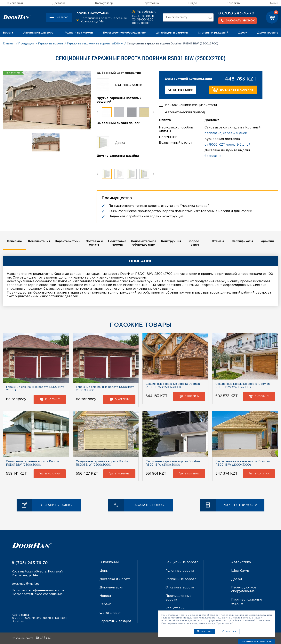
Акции (274, 3)
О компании (15, 3)
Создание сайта (32, 639)
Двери (243, 33)
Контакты (233, 3)
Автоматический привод (185, 112)
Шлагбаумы (241, 571)
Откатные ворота (180, 588)
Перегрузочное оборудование (124, 33)
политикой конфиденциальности (182, 621)
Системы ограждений (213, 33)
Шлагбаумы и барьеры (172, 33)
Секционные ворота (182, 563)
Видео (193, 3)
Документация (111, 588)
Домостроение (268, 33)
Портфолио (151, 3)
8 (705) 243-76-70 (236, 13)
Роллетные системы (79, 33)
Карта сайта (20, 615)
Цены (104, 571)
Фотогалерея (110, 613)
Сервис (105, 605)
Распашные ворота (181, 580)
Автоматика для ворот (39, 33)
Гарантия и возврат (116, 622)
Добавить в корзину (233, 90)
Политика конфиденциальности (38, 591)
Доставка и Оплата (115, 580)
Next (153, 112)
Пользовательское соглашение (37, 595)
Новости (106, 596)
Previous (97, 112)
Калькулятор (104, 3)
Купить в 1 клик (181, 90)
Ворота (8, 33)
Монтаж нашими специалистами (191, 104)
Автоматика (241, 563)
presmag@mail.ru (25, 585)
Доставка (59, 3)
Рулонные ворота (180, 571)
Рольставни (175, 608)
